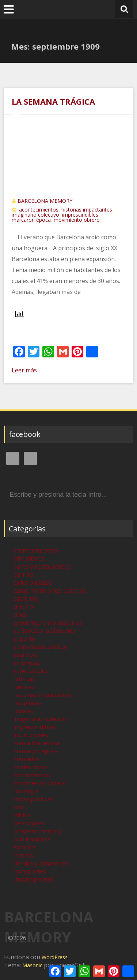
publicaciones (32, 839)
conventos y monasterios (48, 623)
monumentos (32, 775)
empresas (27, 663)
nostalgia (26, 791)
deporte (24, 639)
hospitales (27, 703)
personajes (28, 823)
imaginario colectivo (35, 215)
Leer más (24, 370)
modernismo (31, 767)
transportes (30, 871)
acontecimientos (39, 210)
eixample (25, 655)
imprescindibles (80, 215)
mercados (26, 759)
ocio (19, 807)
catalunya (26, 599)
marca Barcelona (36, 743)
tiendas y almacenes (41, 863)
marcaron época (31, 220)
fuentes (24, 687)
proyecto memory (37, 831)
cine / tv (24, 607)
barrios (23, 574)
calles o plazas (33, 582)
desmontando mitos (41, 647)
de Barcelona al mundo (45, 631)
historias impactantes (87, 210)
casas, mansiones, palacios (50, 590)
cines (20, 615)
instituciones (31, 735)
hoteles (23, 711)
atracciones (29, 558)
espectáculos (31, 671)
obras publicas (33, 799)
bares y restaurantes (42, 566)
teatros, (24, 855)
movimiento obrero (77, 220)
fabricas (24, 679)
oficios (22, 815)
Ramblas (25, 847)
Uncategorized (33, 879)
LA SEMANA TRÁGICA (53, 101)
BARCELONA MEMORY (45, 201)
